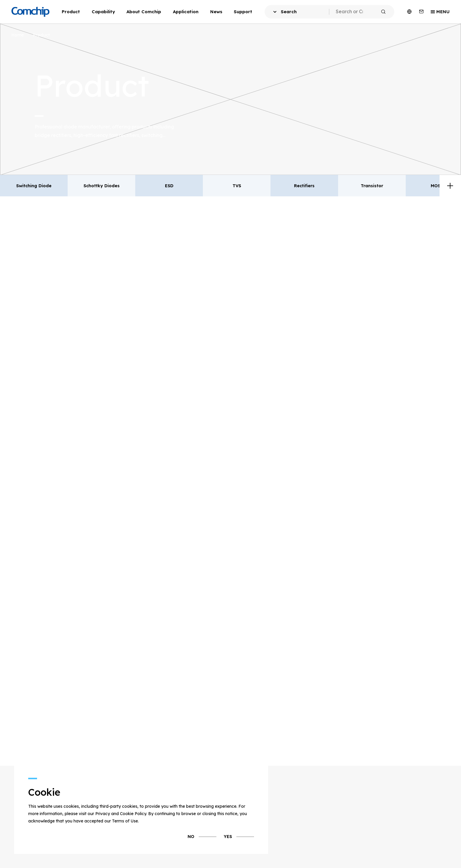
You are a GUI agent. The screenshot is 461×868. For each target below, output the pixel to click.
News (216, 12)
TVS (237, 186)
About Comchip (144, 12)
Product (71, 12)
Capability (103, 12)
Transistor (372, 186)
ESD (169, 186)
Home (18, 35)
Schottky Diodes (102, 186)
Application (186, 12)
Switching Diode (34, 186)
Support (243, 12)
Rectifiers (304, 186)
